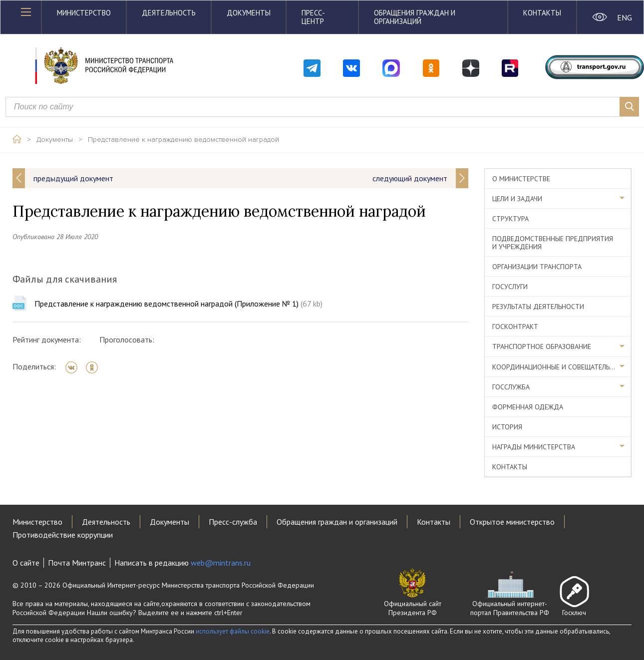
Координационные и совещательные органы (562, 367)
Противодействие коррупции (63, 535)
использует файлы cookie (233, 631)
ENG (624, 17)
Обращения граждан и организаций (415, 17)
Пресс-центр (313, 17)
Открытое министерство (512, 522)
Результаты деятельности (538, 307)
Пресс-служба (233, 522)
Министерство (84, 13)
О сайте (26, 563)
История (507, 427)
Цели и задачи (517, 199)
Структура (510, 219)
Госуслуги (510, 287)
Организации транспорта (537, 267)
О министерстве (521, 179)
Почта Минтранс (77, 563)
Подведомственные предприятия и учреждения (553, 243)
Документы (249, 13)
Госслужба (511, 387)
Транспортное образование (542, 346)
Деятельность (169, 13)
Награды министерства (534, 447)
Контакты (542, 13)
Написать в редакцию (182, 563)
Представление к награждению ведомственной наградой (183, 140)
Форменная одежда (528, 407)
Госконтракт (515, 327)
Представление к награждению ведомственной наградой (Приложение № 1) (178, 304)
